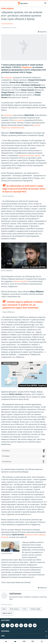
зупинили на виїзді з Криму (30, 156)
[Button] (42, 32)
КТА (24, 642)
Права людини (7, 9)
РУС (33, 642)
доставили (19, 120)
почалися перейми (20, 281)
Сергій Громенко (7, 24)
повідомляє (8, 78)
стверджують (26, 67)
